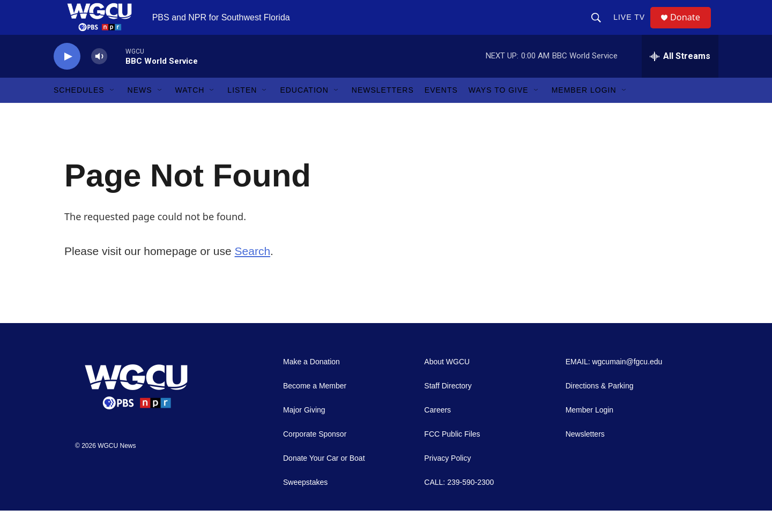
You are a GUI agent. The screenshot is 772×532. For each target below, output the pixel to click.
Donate (691, 28)
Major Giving (304, 432)
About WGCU (447, 383)
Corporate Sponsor (315, 456)
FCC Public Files (452, 456)
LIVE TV (633, 28)
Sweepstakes (305, 504)
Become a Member (315, 407)
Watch (190, 111)
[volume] (99, 78)
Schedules (79, 111)
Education (304, 111)
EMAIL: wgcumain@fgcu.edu (614, 383)
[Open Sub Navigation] (113, 111)
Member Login (584, 111)
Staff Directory (448, 407)
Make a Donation (311, 383)
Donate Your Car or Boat (324, 480)
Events (441, 111)
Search (253, 272)
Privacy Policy (447, 480)
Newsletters (383, 111)
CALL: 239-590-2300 (459, 504)
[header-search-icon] (600, 28)
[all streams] (680, 78)
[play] (67, 78)
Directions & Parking (600, 407)
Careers (437, 432)
